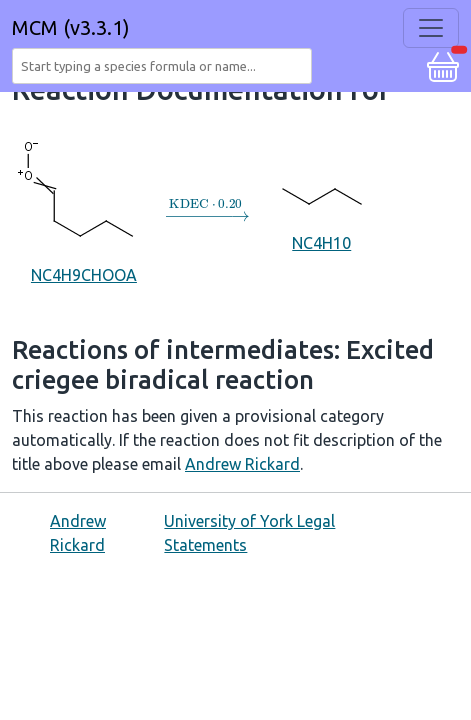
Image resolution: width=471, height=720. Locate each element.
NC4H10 (322, 209)
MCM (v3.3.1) (71, 27)
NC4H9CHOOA (83, 210)
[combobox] (166, 66)
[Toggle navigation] (431, 28)
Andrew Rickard (242, 464)
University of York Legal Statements (249, 533)
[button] (443, 64)
